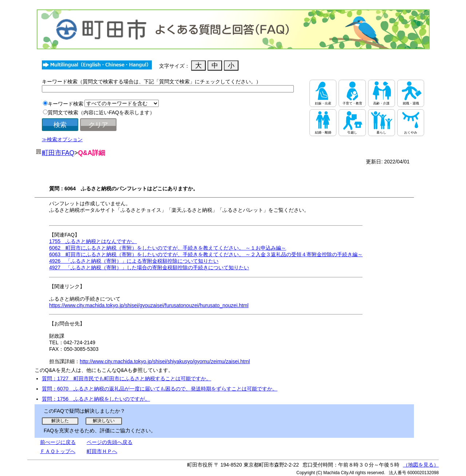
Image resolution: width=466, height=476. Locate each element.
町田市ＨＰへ (102, 451)
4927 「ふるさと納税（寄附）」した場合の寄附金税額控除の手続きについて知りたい (149, 267)
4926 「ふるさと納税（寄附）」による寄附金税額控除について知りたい (134, 261)
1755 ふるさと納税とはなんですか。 (93, 241)
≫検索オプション (62, 139)
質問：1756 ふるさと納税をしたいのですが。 (96, 399)
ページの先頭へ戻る (110, 442)
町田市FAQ (58, 153)
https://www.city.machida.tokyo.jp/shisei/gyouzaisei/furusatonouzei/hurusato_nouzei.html (149, 305)
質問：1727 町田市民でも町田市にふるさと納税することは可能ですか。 (127, 378)
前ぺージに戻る (58, 442)
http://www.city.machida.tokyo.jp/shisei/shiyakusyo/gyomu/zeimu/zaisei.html (165, 361)
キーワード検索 (66, 104)
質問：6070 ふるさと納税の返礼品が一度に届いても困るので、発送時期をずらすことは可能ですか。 (160, 389)
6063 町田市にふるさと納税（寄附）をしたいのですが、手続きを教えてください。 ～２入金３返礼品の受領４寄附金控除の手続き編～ (206, 254)
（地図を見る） (421, 465)
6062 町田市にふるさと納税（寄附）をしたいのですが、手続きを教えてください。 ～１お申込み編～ (168, 248)
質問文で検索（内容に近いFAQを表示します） (101, 112)
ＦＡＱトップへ (58, 451)
